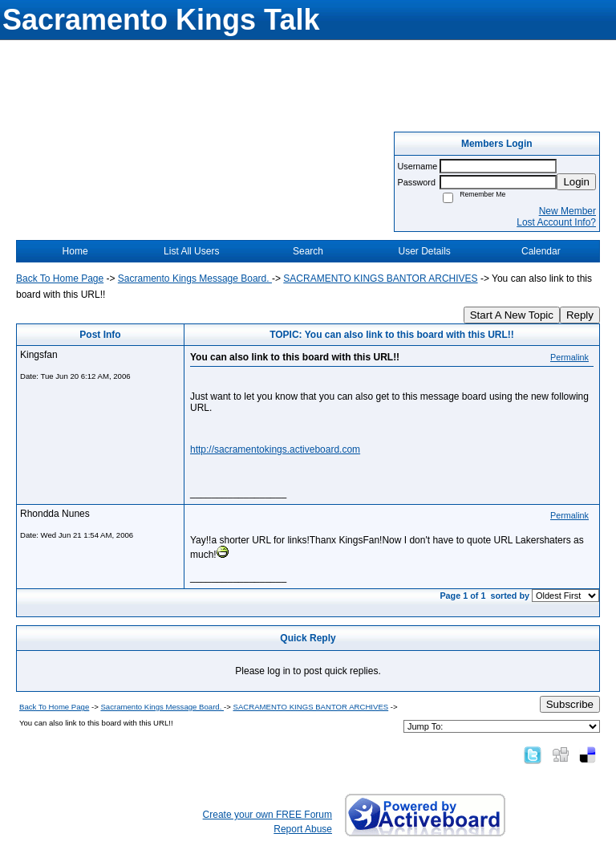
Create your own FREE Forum (267, 815)
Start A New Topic (512, 315)
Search (308, 251)
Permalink (569, 357)
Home (75, 251)
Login (576, 182)
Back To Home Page (60, 279)
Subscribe (570, 704)
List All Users (191, 251)
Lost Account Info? (556, 222)
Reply (580, 315)
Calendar (541, 251)
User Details (424, 251)
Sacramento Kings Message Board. (195, 279)
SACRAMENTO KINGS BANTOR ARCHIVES (380, 279)
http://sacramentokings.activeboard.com (275, 449)
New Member (567, 211)
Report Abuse (303, 829)
